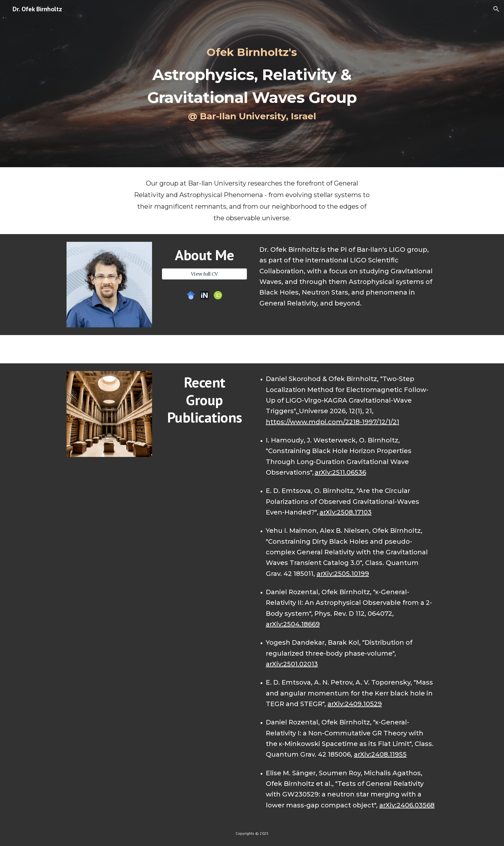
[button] (496, 9)
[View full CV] (204, 274)
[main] (252, 84)
